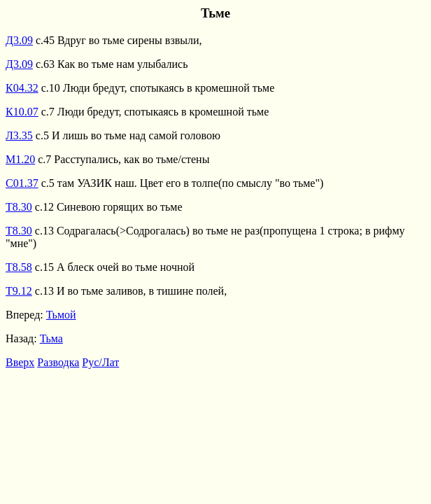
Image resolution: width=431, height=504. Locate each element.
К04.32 (22, 88)
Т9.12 (19, 291)
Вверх (20, 362)
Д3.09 (19, 40)
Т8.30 (19, 207)
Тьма (51, 338)
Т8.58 (19, 267)
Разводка (58, 362)
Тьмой (61, 315)
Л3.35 (19, 135)
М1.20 (20, 159)
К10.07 (22, 112)
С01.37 (22, 183)
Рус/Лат (100, 362)
